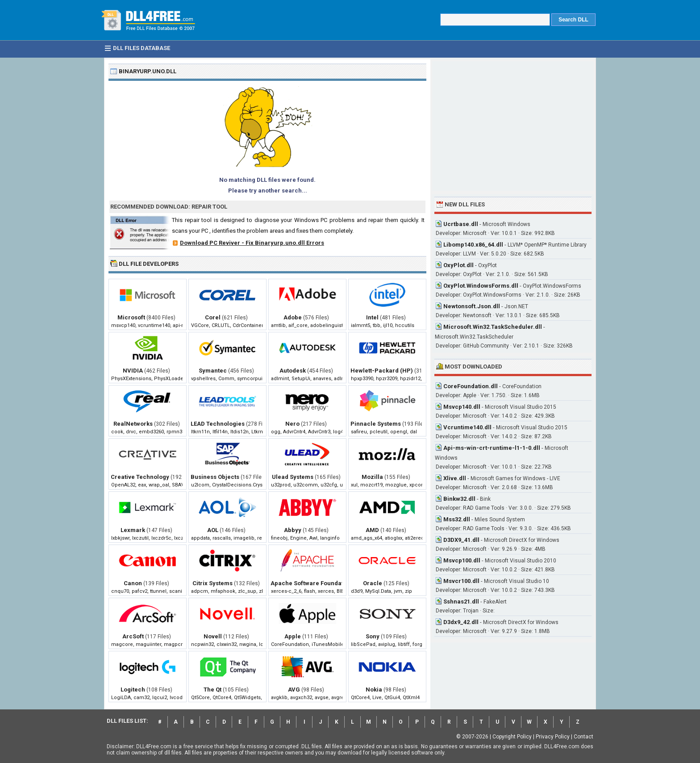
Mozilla (372, 477)
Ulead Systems (293, 477)
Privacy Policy (553, 737)
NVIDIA (133, 371)
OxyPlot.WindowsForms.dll (481, 286)
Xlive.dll (455, 478)
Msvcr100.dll (461, 581)
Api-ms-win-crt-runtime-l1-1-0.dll (492, 448)
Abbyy (293, 530)
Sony (373, 636)
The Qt (212, 690)
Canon (133, 583)
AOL (213, 530)
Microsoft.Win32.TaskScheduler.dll (493, 327)
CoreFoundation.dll (471, 386)
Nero (292, 424)
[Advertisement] (513, 126)
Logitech (133, 690)
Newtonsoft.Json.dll (472, 306)
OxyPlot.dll (458, 265)
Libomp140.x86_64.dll (473, 245)
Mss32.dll (457, 519)
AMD (372, 530)
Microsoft (131, 317)
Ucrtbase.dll (461, 224)
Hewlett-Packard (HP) (382, 371)
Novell (213, 636)
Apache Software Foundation (311, 583)
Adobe (293, 317)
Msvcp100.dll (462, 560)
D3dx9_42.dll (461, 622)
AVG (294, 690)
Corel (213, 317)
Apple (293, 636)
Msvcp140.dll (462, 407)
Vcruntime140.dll (467, 427)
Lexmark (133, 530)
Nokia (374, 690)
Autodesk (293, 371)
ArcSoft (133, 636)
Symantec (213, 371)
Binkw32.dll (459, 499)
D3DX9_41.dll (461, 540)
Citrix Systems (212, 583)
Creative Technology (140, 477)
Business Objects (215, 477)
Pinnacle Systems (376, 424)
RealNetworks (133, 424)
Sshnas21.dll (461, 602)
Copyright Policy (512, 737)
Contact (583, 737)
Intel (372, 317)
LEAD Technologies (218, 424)
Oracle (373, 583)
